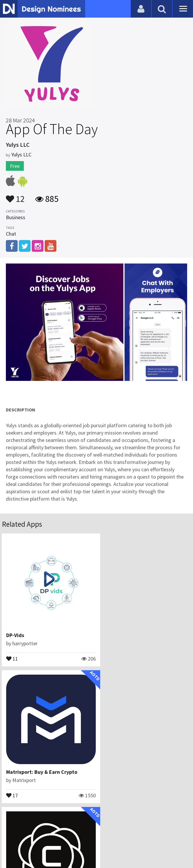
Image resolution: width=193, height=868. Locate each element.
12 (15, 196)
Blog (43, 834)
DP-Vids (15, 630)
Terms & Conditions (134, 834)
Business (16, 217)
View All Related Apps (97, 809)
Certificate (93, 834)
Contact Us (65, 834)
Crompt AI (18, 760)
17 (109, 653)
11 (12, 653)
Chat (11, 234)
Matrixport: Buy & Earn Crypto (138, 630)
